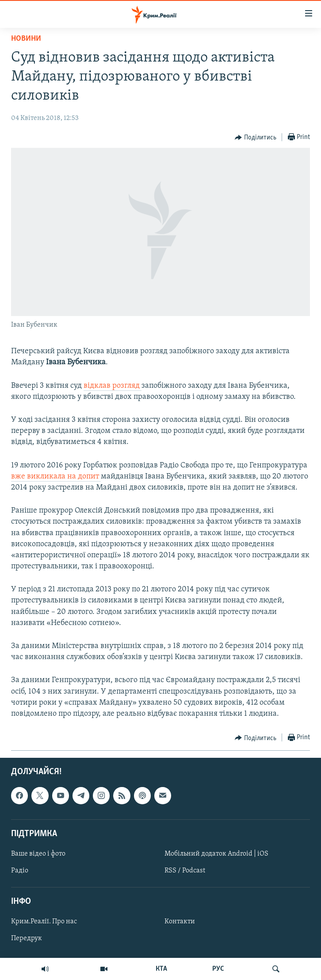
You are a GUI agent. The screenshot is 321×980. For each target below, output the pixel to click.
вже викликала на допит (56, 476)
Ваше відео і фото (38, 854)
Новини (26, 39)
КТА (161, 969)
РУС (218, 969)
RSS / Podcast (185, 871)
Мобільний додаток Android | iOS (216, 854)
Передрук (27, 939)
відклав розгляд (113, 386)
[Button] (256, 138)
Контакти (180, 922)
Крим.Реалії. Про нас (44, 922)
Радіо (20, 871)
